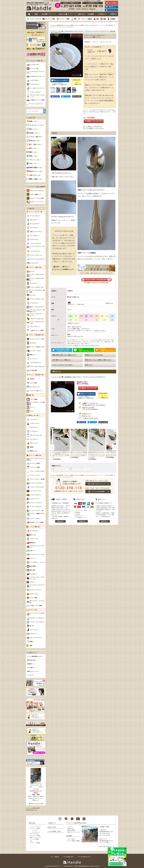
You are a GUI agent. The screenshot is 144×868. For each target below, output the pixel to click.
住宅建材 (113, 19)
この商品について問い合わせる (94, 126)
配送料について (87, 414)
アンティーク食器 (79, 25)
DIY (31, 841)
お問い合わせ (114, 14)
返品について (89, 365)
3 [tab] (83, 462)
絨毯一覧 (31, 395)
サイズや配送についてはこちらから (95, 128)
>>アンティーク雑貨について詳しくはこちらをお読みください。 (84, 345)
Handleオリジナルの (37, 198)
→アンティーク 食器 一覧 (36, 61)
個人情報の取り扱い (86, 857)
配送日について (87, 416)
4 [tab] (86, 462)
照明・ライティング (36, 837)
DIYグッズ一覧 (33, 610)
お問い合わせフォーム (108, 846)
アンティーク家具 (50, 19)
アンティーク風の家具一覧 (36, 335)
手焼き (37, 191)
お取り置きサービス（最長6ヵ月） (62, 360)
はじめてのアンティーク (67, 14)
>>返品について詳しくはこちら (75, 336)
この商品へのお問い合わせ (90, 418)
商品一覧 (32, 209)
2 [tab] (81, 462)
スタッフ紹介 (71, 839)
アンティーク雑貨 (64, 19)
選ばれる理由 (71, 830)
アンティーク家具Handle (57, 25)
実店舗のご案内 (104, 827)
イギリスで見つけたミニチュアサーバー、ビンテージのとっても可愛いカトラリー (114, 454)
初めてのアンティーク (73, 832)
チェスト (35, 830)
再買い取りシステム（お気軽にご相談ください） (99, 360)
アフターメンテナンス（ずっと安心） (63, 365)
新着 (36, 14)
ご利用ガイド (102, 14)
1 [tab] (78, 462)
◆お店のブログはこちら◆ (36, 804)
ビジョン (70, 827)
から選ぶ (32, 121)
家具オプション (33, 653)
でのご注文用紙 (88, 408)
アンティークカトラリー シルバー (82, 469)
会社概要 (91, 14)
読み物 (81, 14)
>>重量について (109, 303)
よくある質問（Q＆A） (55, 831)
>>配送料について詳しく (73, 323)
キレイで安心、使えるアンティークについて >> (96, 273)
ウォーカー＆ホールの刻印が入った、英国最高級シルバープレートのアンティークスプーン (61, 454)
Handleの (35, 195)
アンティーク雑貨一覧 (35, 455)
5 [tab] (89, 462)
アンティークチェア (35, 19)
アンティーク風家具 (86, 19)
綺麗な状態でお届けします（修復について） (64, 355)
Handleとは (70, 828)
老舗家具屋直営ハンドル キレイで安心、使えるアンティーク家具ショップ (40, 7)
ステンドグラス (34, 834)
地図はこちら (36, 800)
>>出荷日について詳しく (100, 331)
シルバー (69, 309)
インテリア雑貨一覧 (34, 527)
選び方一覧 (32, 118)
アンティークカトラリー (91, 25)
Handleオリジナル (37, 202)
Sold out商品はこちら (31, 810)
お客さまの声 (52, 827)
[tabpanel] (79, 444)
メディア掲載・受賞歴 (73, 841)
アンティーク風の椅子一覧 (36, 375)
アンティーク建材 (35, 843)
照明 (75, 19)
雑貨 (98, 19)
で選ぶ (34, 137)
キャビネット (36, 832)
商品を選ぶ (32, 823)
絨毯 (105, 19)
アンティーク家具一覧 (35, 267)
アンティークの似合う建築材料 (37, 187)
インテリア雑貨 (34, 839)
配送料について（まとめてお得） (94, 355)
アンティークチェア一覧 (35, 212)
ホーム (29, 14)
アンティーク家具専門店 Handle (76, 823)
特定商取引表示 (70, 857)
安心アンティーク (49, 14)
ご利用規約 (56, 857)
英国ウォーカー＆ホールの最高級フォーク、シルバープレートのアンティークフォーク (79, 454)
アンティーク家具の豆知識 (33, 808)
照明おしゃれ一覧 (33, 415)
